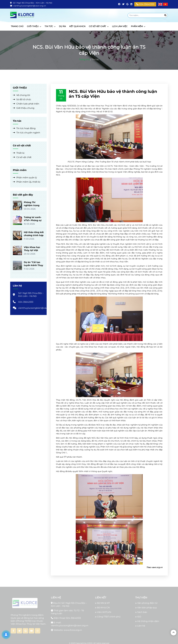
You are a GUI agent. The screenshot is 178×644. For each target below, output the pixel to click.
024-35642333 (145, 4)
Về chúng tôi (21, 95)
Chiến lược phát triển (26, 104)
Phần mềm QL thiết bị (27, 182)
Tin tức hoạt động (24, 128)
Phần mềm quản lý (25, 178)
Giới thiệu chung (24, 108)
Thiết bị (19, 153)
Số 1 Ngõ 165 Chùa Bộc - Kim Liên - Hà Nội (31, 3)
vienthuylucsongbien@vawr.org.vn (28, 6)
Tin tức (95, 59)
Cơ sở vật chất (22, 157)
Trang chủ (84, 59)
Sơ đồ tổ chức (22, 99)
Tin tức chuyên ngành (26, 133)
